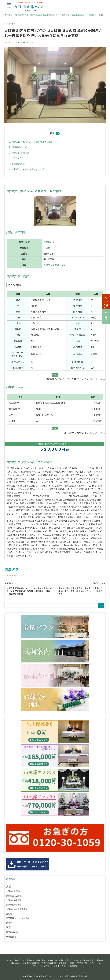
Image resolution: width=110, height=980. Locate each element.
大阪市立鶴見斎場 (14, 900)
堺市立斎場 (11, 937)
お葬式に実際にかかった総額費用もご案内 (32, 142)
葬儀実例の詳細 (19, 147)
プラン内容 (19, 158)
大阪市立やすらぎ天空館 (17, 909)
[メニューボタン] (9, 6)
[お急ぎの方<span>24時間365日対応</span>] (106, 296)
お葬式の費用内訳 (20, 153)
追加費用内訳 (18, 164)
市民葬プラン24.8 (15, 576)
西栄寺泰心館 (12, 932)
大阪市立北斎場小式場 (54, 265)
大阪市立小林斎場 (14, 905)
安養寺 (9, 923)
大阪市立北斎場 (13, 891)
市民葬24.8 (49, 242)
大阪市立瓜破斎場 (14, 896)
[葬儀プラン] (106, 311)
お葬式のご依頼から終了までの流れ (29, 169)
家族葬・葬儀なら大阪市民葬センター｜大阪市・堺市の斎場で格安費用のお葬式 (58, 976)
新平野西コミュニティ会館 (18, 918)
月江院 (9, 914)
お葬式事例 (11, 24)
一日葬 (47, 248)
